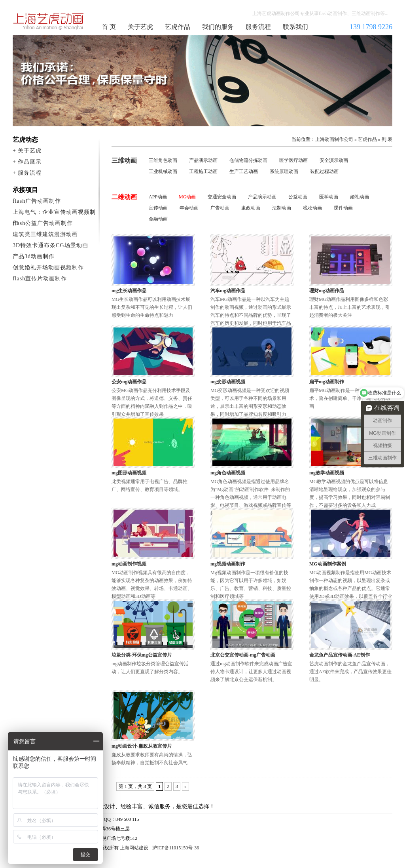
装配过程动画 (324, 171)
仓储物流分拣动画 (248, 160)
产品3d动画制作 (34, 256)
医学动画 (329, 197)
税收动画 (312, 208)
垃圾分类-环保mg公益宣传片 (142, 655)
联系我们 (295, 27)
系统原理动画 (284, 171)
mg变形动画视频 (228, 382)
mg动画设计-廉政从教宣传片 (142, 746)
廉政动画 (251, 208)
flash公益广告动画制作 (43, 223)
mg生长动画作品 (129, 291)
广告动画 (220, 208)
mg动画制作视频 (129, 564)
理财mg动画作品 (327, 291)
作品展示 (30, 162)
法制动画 (282, 208)
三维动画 (124, 161)
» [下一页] (185, 786)
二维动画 (124, 197)
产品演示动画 (203, 160)
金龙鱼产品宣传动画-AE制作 (340, 655)
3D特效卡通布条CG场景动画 (50, 245)
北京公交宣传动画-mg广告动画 (243, 655)
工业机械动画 (163, 171)
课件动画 (343, 208)
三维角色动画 (163, 160)
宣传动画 (158, 208)
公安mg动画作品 (129, 382)
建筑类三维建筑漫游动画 (45, 234)
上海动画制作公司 (49, 21)
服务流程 (258, 27)
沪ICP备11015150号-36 (176, 848)
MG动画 (187, 197)
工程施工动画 (203, 171)
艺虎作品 (178, 27)
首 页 (109, 27)
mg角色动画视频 (228, 473)
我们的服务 (218, 27)
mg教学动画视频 (327, 473)
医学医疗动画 (293, 160)
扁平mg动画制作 (327, 382)
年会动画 (189, 208)
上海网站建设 (134, 848)
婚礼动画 (360, 197)
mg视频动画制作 (228, 564)
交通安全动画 (222, 197)
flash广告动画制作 (37, 201)
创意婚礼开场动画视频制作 (48, 267)
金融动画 (158, 219)
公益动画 (298, 197)
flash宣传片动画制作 (40, 279)
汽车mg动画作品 (228, 291)
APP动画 (158, 197)
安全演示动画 (334, 160)
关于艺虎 (140, 27)
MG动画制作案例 (328, 564)
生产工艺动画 (244, 171)
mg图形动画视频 (129, 473)
